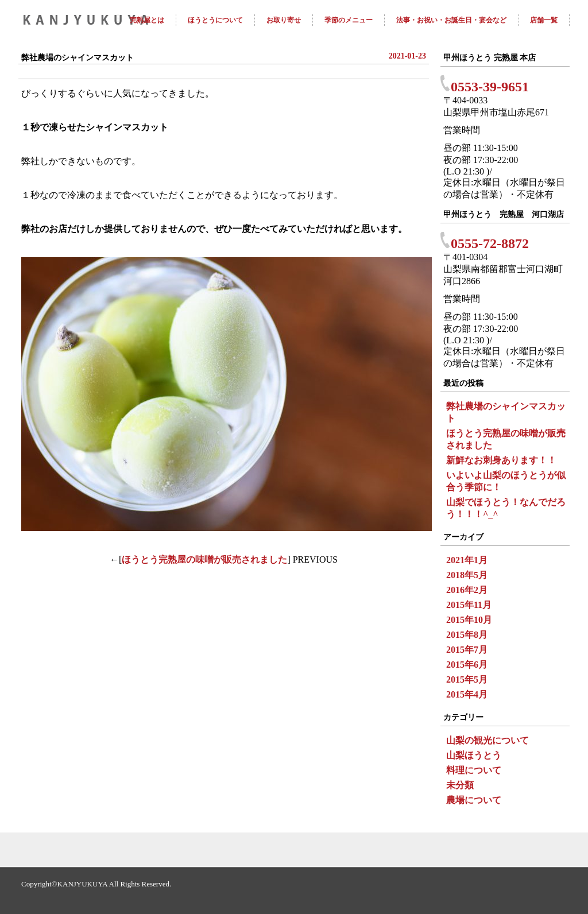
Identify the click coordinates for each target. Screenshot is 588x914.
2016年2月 (467, 590)
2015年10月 (469, 620)
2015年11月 (469, 605)
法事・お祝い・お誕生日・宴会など (451, 20)
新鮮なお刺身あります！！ (501, 460)
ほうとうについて (215, 20)
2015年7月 (467, 650)
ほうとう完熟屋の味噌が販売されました (204, 559)
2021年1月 (467, 560)
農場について (474, 800)
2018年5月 (467, 575)
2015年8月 (467, 635)
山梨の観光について (488, 740)
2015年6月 (467, 665)
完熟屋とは (147, 20)
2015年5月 (467, 679)
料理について (474, 770)
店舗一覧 (544, 20)
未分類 (460, 785)
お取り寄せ (284, 20)
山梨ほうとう (474, 755)
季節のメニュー (349, 20)
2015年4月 (467, 694)
